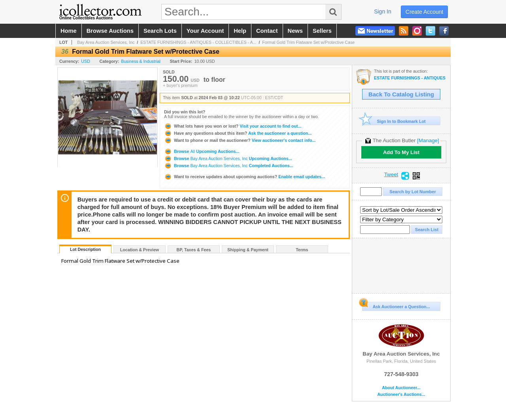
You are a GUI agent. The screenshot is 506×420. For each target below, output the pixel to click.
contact (267, 31)
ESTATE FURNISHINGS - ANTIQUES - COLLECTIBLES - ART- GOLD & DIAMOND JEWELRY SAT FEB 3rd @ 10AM (410, 78)
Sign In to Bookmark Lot (394, 121)
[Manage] (428, 140)
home (69, 31)
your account (205, 31)
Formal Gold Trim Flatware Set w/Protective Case (308, 42)
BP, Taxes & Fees (194, 250)
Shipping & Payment (248, 250)
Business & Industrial (141, 61)
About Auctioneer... (401, 388)
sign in (383, 11)
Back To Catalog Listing (401, 94)
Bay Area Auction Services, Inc (106, 42)
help (240, 31)
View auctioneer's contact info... (240, 140)
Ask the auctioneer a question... (238, 133)
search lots (160, 31)
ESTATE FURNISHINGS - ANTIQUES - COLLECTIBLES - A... (198, 42)
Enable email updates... (245, 177)
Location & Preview (140, 250)
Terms (302, 250)
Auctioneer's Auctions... (401, 395)
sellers (322, 31)
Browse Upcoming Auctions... (202, 151)
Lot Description (85, 249)
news (295, 31)
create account (425, 12)
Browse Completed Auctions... (229, 166)
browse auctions (110, 31)
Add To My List (401, 152)
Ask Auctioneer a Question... (396, 305)
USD (86, 61)
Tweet (391, 175)
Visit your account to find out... (233, 126)
